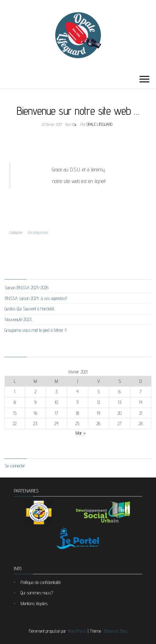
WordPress (77, 631)
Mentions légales (34, 603)
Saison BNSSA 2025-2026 (27, 288)
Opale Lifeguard (100, 124)
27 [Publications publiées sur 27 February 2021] (120, 423)
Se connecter (15, 466)
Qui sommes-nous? (37, 593)
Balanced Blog (116, 631)
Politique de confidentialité (41, 582)
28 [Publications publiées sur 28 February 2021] (141, 423)
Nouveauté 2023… (19, 319)
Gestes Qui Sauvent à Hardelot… (31, 309)
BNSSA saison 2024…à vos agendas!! (36, 298)
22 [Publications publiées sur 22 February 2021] (15, 423)
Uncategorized (38, 232)
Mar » (81, 433)
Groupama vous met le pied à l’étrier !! (36, 330)
